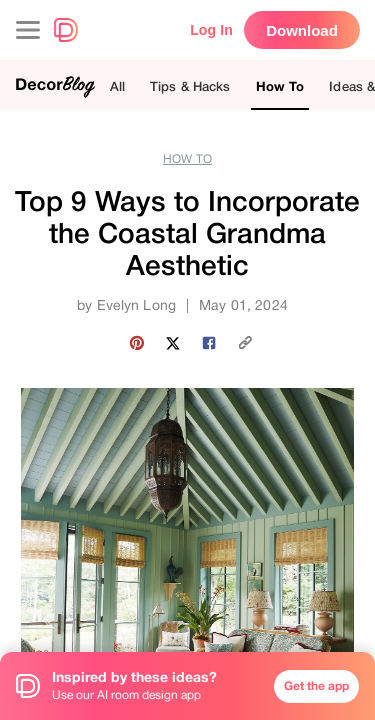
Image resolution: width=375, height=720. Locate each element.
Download (302, 30)
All (117, 86)
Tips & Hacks (190, 86)
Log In (211, 30)
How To (280, 86)
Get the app (316, 686)
